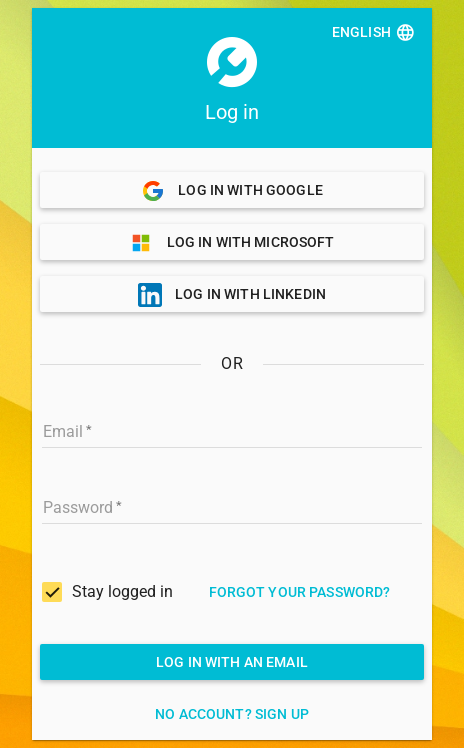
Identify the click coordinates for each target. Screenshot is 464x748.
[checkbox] (107, 592)
